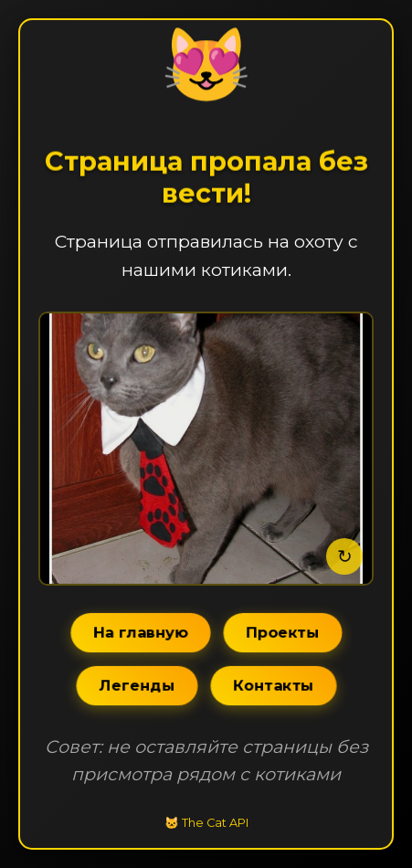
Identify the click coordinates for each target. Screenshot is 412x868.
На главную (141, 632)
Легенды (137, 685)
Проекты (282, 632)
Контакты (273, 685)
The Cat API (215, 823)
